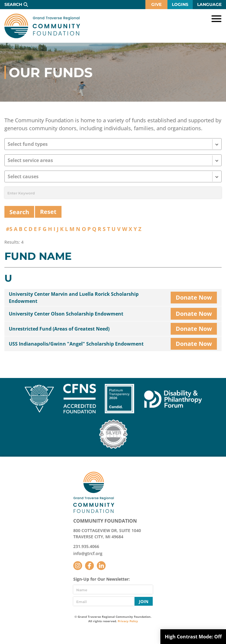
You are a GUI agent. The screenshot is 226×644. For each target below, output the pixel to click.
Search (13, 4)
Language (209, 4)
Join (144, 601)
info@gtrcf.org (88, 553)
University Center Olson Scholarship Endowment (66, 314)
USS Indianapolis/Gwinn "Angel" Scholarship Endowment (76, 344)
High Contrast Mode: (193, 637)
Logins (180, 4)
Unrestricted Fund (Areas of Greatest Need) (59, 329)
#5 (9, 229)
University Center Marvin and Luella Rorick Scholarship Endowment (74, 298)
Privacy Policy (128, 621)
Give (156, 4)
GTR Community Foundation (42, 26)
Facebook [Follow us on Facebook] (89, 566)
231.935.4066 (86, 546)
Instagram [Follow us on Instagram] (78, 566)
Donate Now (194, 297)
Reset (48, 212)
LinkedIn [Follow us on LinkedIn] (101, 566)
